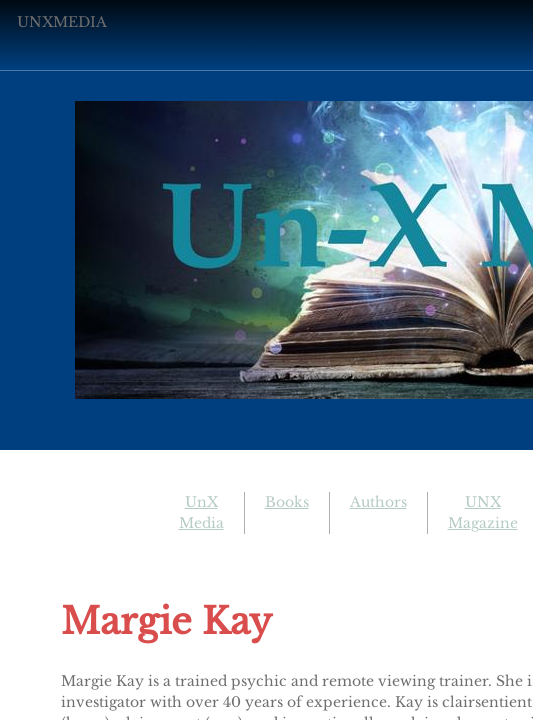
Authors (378, 502)
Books (287, 502)
